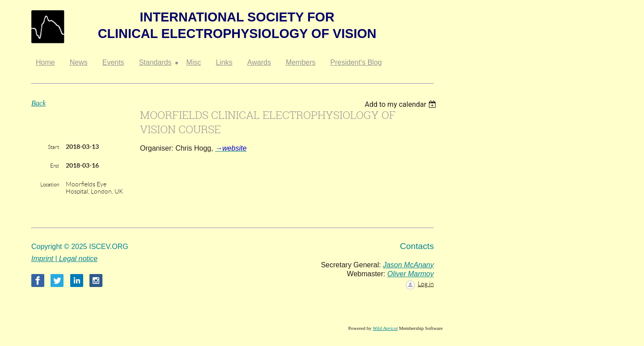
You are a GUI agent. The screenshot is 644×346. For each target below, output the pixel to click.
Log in (426, 284)
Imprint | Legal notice (64, 259)
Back (38, 103)
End (55, 166)
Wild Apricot (385, 328)
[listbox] (401, 104)
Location (50, 184)
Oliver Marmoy (411, 274)
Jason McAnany (408, 265)
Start (53, 147)
